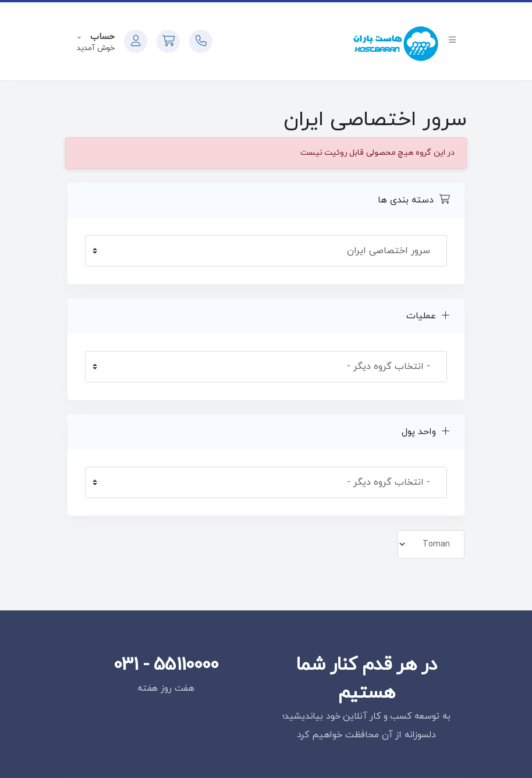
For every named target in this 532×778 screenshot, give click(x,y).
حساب (101, 37)
